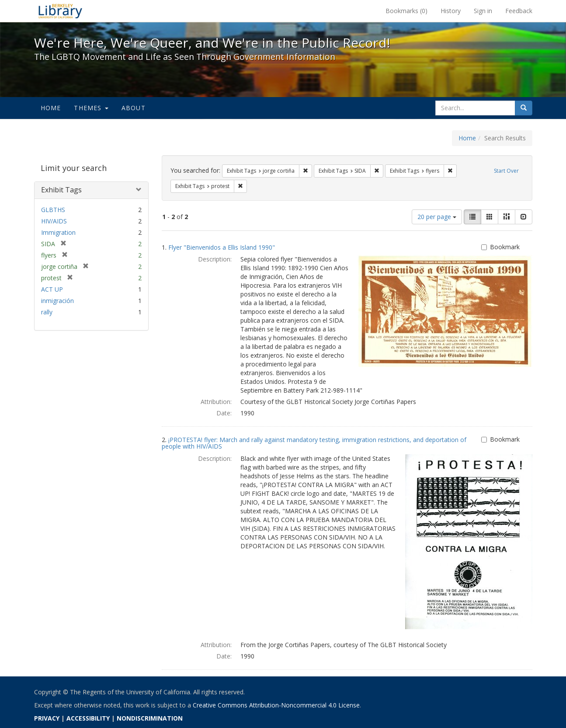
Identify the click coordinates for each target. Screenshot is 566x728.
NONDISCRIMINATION (150, 718)
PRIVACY (47, 718)
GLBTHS (53, 210)
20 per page (437, 217)
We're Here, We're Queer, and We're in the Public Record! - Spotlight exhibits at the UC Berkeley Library (60, 11)
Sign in (483, 11)
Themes (91, 108)
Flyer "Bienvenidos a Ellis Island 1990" (222, 247)
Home (51, 108)
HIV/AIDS (54, 221)
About (134, 108)
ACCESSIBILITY (88, 718)
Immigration (58, 232)
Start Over (506, 171)
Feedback (519, 11)
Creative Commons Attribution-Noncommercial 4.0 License (276, 705)
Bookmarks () (406, 11)
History (451, 11)
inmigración (57, 301)
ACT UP (52, 289)
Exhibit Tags (61, 190)
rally (47, 312)
